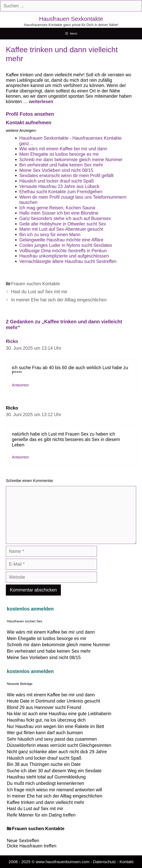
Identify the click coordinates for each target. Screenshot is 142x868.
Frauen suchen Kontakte (36, 284)
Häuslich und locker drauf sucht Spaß (44, 758)
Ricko (12, 341)
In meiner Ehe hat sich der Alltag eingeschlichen (59, 300)
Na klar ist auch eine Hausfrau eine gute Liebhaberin (59, 714)
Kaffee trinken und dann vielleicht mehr (46, 802)
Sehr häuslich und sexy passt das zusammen (52, 739)
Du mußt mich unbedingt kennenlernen (45, 783)
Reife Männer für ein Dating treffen (41, 815)
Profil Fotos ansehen (30, 114)
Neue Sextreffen (23, 841)
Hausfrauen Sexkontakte (71, 19)
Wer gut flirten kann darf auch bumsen (45, 733)
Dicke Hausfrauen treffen (32, 846)
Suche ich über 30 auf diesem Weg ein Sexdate (54, 771)
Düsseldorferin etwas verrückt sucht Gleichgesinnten (59, 745)
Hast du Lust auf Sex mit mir (39, 292)
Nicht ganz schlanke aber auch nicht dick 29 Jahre (57, 752)
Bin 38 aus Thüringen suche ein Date (44, 764)
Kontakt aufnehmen (29, 123)
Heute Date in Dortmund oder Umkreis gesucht (53, 701)
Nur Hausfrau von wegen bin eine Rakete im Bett (55, 726)
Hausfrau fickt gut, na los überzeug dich (46, 720)
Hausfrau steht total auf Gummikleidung (46, 777)
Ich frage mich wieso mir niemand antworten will (54, 790)
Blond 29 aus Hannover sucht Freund (44, 707)
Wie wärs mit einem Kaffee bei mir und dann (51, 695)
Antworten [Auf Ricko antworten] (20, 385)
